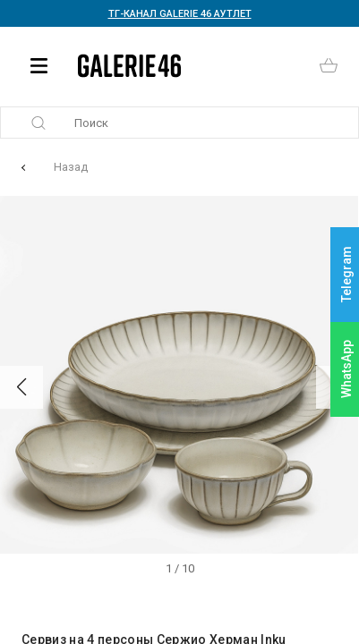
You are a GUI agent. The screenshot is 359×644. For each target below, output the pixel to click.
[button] (21, 387)
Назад (71, 167)
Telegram (346, 275)
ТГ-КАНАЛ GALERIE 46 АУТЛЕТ (180, 14)
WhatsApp (346, 369)
